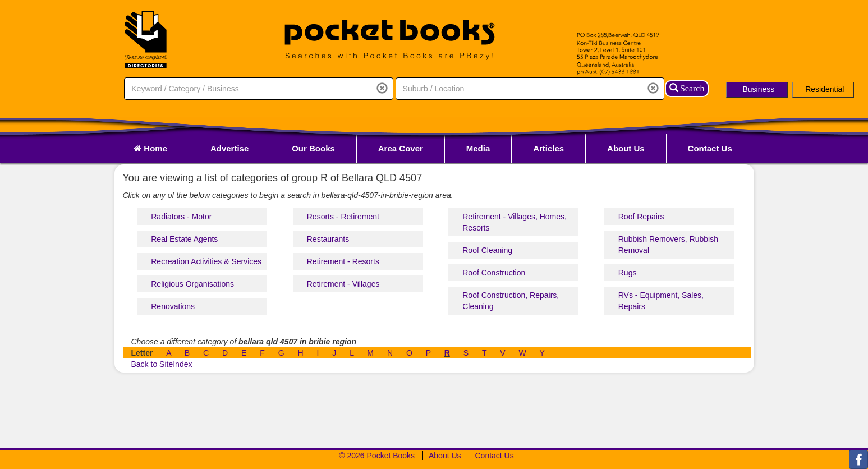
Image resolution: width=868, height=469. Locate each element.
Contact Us (710, 148)
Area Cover (401, 148)
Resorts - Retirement (343, 217)
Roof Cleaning (487, 250)
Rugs (628, 273)
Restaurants (328, 239)
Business (758, 89)
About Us (626, 148)
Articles (548, 148)
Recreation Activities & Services (206, 261)
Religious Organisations (192, 284)
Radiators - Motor (181, 217)
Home (150, 148)
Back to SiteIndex (162, 364)
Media (478, 148)
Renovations (173, 306)
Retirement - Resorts (343, 261)
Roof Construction (494, 273)
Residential (825, 89)
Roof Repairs (641, 217)
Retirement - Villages (343, 284)
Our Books (313, 148)
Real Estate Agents (184, 239)
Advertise (229, 148)
